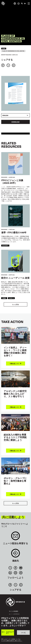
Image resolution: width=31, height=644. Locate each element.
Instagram (15, 573)
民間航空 (4, 298)
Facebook (15, 568)
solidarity (5, 246)
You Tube (21, 568)
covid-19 (11, 298)
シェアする (7, 60)
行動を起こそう (25, 4)
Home (4, 49)
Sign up (15, 537)
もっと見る (16, 304)
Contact (15, 554)
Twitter (10, 568)
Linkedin (10, 573)
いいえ (23, 632)
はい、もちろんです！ (8, 632)
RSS (21, 573)
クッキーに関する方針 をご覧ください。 (12, 641)
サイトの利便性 (14, 611)
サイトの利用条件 (14, 614)
